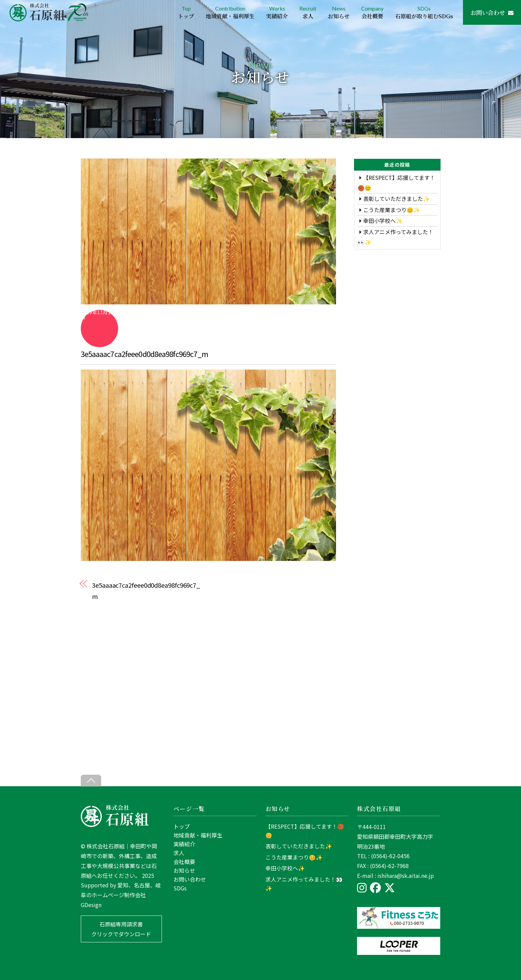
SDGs (424, 12)
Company (372, 12)
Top (186, 12)
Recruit (308, 12)
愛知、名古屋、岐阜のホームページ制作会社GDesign (121, 895)
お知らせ (184, 870)
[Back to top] (91, 781)
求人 (179, 853)
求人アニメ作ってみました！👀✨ (304, 884)
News (339, 12)
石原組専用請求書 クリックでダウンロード (121, 929)
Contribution (230, 12)
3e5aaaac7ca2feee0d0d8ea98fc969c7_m (145, 354)
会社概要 (184, 862)
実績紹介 (184, 844)
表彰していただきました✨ (396, 199)
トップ (182, 826)
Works (277, 12)
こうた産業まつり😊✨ (392, 210)
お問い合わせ (492, 12)
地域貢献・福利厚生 (198, 835)
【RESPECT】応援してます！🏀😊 (305, 831)
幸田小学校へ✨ (383, 221)
